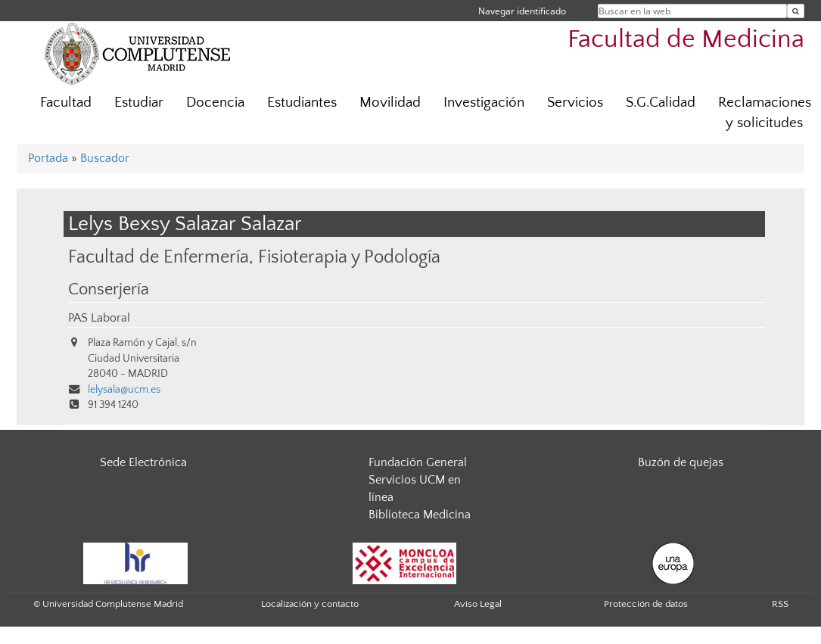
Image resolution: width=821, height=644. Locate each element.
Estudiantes (302, 103)
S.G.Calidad (661, 103)
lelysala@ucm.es (124, 390)
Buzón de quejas (681, 462)
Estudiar (139, 103)
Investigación (484, 103)
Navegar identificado (522, 11)
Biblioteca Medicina (420, 515)
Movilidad (390, 103)
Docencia (215, 103)
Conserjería (109, 290)
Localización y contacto (310, 604)
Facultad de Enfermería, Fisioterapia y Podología (254, 257)
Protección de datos (646, 604)
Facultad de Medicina (686, 40)
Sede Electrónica (143, 462)
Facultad (66, 103)
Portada (48, 158)
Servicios (575, 103)
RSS (780, 604)
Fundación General (418, 462)
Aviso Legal (478, 604)
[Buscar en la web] (796, 11)
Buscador (105, 158)
